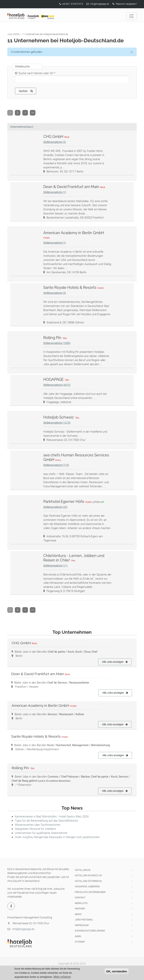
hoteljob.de (83, 870)
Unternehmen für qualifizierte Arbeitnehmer (41, 833)
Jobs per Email (84, 920)
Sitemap (80, 942)
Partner (80, 909)
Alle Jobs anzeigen (115, 662)
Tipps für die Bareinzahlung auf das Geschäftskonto (46, 821)
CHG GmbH (57, 137)
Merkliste (81, 903)
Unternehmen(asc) (22, 127)
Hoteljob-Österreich (88, 881)
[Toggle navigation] (131, 16)
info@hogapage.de (99, 4)
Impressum (82, 925)
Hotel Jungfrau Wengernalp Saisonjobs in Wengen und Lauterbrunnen (57, 837)
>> (33, 113)
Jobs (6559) (13, 34)
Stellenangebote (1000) (57, 343)
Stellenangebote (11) (55, 566)
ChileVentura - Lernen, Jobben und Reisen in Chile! (74, 558)
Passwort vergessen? (126, 4)
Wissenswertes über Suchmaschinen (38, 825)
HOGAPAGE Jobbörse (87, 886)
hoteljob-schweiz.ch (88, 875)
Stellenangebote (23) (55, 507)
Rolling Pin (55, 338)
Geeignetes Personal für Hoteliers (35, 829)
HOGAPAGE (57, 379)
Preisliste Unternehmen (90, 892)
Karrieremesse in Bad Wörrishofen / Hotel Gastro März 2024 (52, 817)
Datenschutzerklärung (90, 931)
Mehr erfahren (62, 978)
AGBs (78, 936)
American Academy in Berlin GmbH (44, 705)
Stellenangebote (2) (55, 142)
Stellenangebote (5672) (57, 385)
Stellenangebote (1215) (57, 423)
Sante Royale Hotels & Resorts (74, 287)
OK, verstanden (117, 972)
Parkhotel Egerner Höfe (74, 502)
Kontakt (80, 898)
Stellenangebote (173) (56, 465)
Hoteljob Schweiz (62, 417)
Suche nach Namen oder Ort (37, 73)
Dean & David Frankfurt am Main (75, 187)
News (78, 914)
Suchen (26, 91)
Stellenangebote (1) (55, 192)
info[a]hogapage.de (21, 929)
